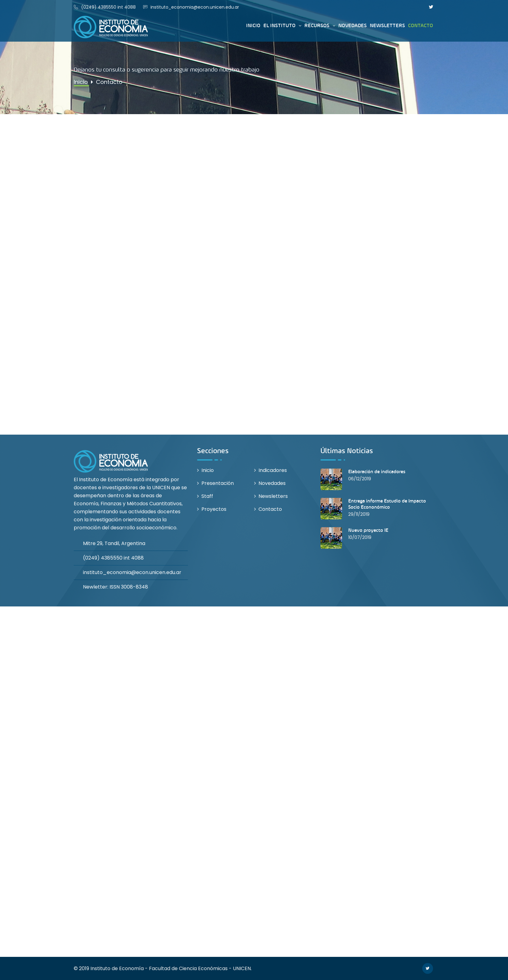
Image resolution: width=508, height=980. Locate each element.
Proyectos (214, 509)
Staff (207, 496)
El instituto (279, 26)
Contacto (421, 25)
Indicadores (273, 470)
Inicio (253, 25)
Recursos (317, 26)
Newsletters (387, 25)
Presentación (218, 483)
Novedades (353, 25)
